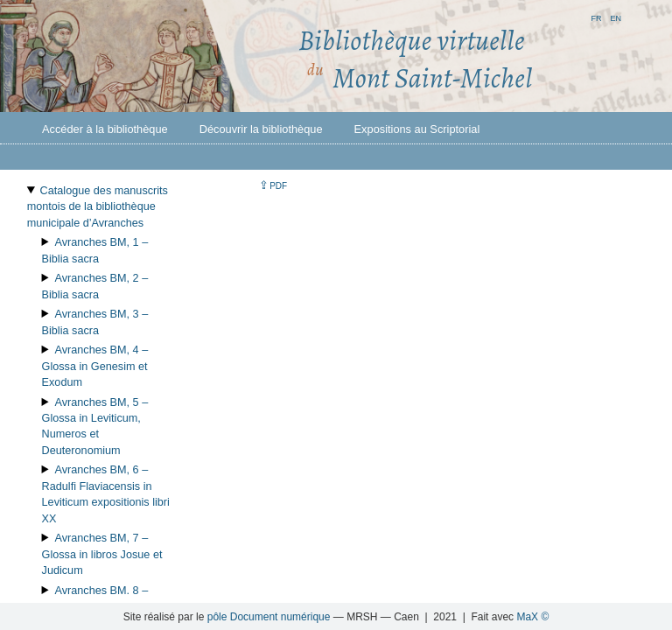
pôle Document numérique (269, 617)
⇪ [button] (273, 185)
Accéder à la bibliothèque (105, 129)
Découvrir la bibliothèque (261, 129)
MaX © (532, 617)
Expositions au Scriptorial (417, 129)
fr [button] (596, 17)
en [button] (616, 17)
